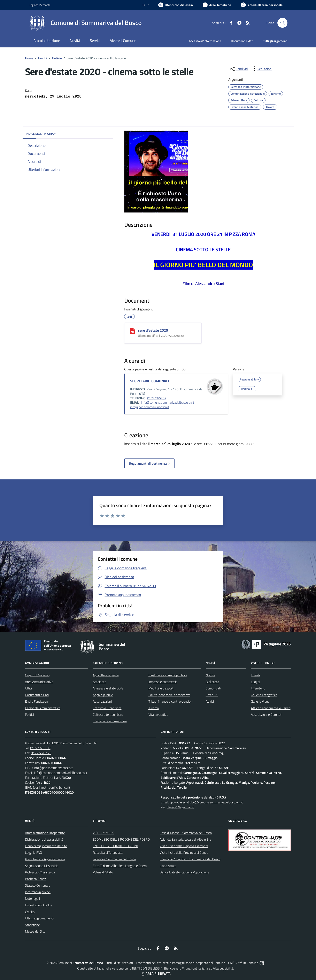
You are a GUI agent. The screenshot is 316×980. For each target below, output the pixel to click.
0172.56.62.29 (41, 753)
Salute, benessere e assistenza (169, 695)
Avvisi (210, 701)
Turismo (154, 708)
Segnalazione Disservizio (42, 866)
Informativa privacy (38, 892)
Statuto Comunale (38, 885)
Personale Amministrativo (43, 708)
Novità (43, 58)
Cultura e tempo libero (108, 715)
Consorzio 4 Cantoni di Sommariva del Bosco (190, 859)
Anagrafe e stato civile (108, 688)
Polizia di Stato (103, 872)
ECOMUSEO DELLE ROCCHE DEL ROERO (121, 839)
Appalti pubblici (103, 695)
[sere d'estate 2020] (133, 331)
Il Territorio (258, 688)
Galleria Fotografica (264, 695)
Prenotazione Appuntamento (45, 859)
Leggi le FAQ (34, 852)
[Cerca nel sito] (282, 23)
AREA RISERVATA (156, 973)
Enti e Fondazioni (37, 701)
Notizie (57, 58)
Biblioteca (212, 682)
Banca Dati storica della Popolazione (184, 872)
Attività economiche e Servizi (271, 708)
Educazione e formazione (110, 721)
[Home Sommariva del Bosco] (85, 23)
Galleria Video (260, 701)
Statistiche (32, 925)
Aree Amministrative (39, 682)
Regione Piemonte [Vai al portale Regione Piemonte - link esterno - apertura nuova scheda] (40, 5)
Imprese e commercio (163, 682)
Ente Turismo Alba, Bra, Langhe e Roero (120, 866)
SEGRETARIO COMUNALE (150, 381)
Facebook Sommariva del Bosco (114, 859)
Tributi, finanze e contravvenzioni (171, 701)
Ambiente (99, 682)
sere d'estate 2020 (153, 330)
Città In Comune (247, 963)
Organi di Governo (37, 675)
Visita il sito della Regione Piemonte (184, 846)
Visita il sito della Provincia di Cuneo (184, 852)
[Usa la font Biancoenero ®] (176, 5)
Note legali (32, 898)
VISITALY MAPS (103, 833)
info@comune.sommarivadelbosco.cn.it (168, 402)
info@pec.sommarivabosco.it (150, 407)
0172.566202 (157, 398)
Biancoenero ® (174, 968)
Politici (29, 715)
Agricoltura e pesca (106, 675)
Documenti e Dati (37, 695)
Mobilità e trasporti (161, 688)
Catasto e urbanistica (107, 708)
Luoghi (255, 682)
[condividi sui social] (239, 69)
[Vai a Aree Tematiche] (217, 5)
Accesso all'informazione (205, 41)
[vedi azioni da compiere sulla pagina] (262, 69)
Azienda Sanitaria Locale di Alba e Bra (186, 839)
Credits (30, 912)
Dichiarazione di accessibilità (44, 839)
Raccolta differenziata (108, 852)
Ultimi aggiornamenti (39, 918)
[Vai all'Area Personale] (262, 5)
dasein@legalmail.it (180, 807)
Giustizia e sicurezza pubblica (168, 675)
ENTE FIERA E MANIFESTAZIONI (115, 846)
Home (29, 58)
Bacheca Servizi (36, 879)
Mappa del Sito (35, 931)
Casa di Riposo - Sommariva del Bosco (186, 833)
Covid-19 (212, 695)
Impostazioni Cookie (39, 905)
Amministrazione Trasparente (45, 833)
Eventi (255, 675)
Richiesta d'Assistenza (40, 872)
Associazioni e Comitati (267, 715)
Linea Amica (168, 866)
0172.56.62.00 (40, 748)
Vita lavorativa (158, 715)
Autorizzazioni (102, 701)
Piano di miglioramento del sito (46, 846)
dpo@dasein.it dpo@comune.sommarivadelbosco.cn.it (206, 802)
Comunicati (213, 688)
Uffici (28, 688)
